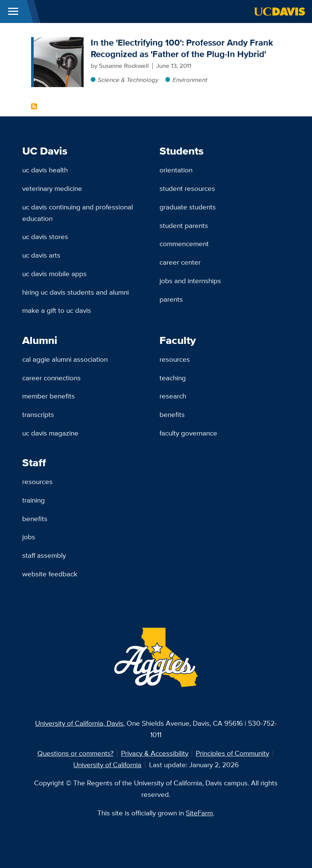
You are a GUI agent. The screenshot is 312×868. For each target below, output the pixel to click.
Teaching (173, 378)
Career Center (180, 262)
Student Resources (187, 188)
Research (173, 396)
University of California (107, 765)
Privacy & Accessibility (155, 753)
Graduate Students (188, 207)
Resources (175, 359)
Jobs (29, 537)
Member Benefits (48, 396)
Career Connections (51, 378)
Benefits (172, 414)
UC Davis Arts (41, 255)
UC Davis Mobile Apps (54, 274)
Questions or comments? (76, 753)
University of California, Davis (79, 723)
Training (33, 500)
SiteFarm (199, 813)
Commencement (184, 243)
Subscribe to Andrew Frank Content (34, 106)
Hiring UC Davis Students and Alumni (76, 292)
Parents (171, 299)
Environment (190, 80)
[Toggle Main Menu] (13, 11)
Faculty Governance (188, 433)
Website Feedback (50, 574)
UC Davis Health (45, 170)
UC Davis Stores (45, 236)
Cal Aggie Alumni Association (65, 359)
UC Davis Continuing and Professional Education (78, 213)
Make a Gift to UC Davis (57, 310)
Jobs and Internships (190, 281)
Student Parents (184, 225)
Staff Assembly (44, 555)
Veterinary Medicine (52, 188)
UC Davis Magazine (50, 433)
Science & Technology (128, 80)
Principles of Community (232, 753)
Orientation (176, 170)
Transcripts (38, 414)
